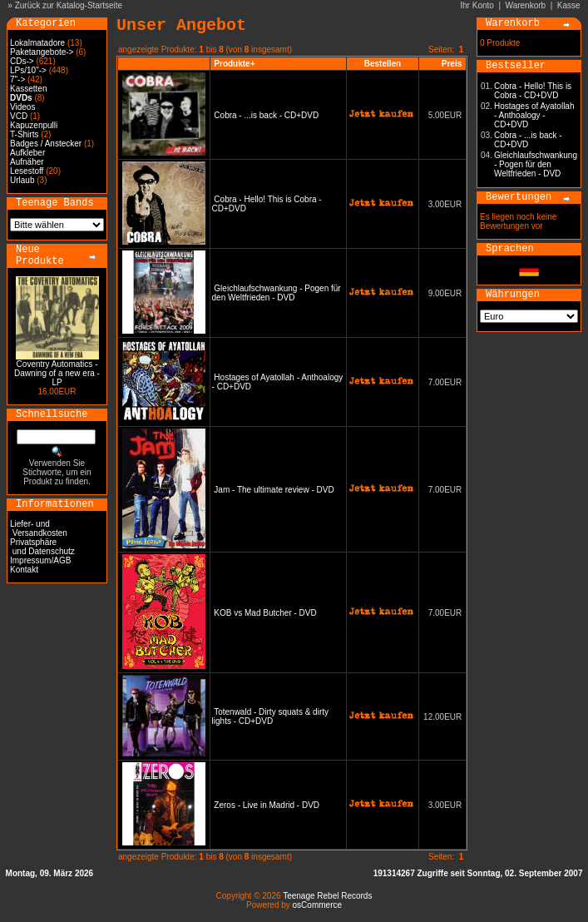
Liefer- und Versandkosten (39, 528)
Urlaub (22, 180)
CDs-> (22, 61)
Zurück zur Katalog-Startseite (69, 5)
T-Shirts (24, 134)
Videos (22, 107)
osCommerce (317, 905)
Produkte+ (234, 64)
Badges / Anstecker (46, 144)
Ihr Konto (477, 5)
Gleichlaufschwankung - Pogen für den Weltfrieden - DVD (277, 293)
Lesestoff (27, 171)
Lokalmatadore (37, 43)
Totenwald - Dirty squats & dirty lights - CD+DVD (270, 716)
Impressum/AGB (40, 560)
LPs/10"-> (28, 70)
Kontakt (24, 570)
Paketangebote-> (42, 52)
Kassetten (28, 89)
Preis (452, 64)
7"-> (17, 79)
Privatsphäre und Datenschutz (42, 547)
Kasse (569, 5)
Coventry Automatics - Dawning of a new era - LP (57, 373)
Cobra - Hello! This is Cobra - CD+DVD (533, 91)
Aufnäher (27, 162)
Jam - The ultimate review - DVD (274, 490)
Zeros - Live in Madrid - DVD (267, 805)
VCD (19, 116)
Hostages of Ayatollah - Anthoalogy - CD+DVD (534, 115)
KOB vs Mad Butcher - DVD (265, 613)
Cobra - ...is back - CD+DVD (266, 115)
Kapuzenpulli (34, 125)
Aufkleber (27, 153)
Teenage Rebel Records (327, 896)
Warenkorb (526, 5)
